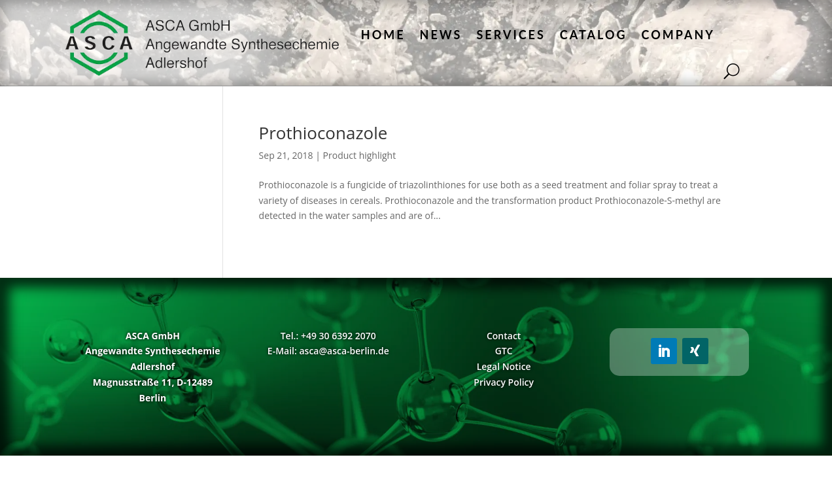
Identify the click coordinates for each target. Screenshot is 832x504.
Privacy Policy (504, 382)
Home (383, 35)
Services (511, 35)
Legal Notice (504, 366)
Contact (504, 336)
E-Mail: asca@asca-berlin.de (328, 351)
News (441, 35)
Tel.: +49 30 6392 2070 (328, 336)
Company (678, 35)
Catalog (594, 35)
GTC (504, 351)
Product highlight (360, 155)
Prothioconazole (323, 133)
